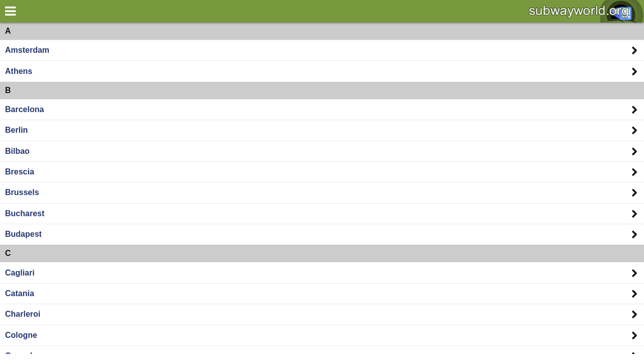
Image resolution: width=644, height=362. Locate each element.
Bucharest (25, 213)
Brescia (20, 172)
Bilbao (17, 151)
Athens (19, 71)
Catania (20, 293)
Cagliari (20, 273)
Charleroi (23, 314)
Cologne (21, 335)
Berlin (16, 130)
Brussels (22, 192)
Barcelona (24, 109)
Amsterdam (27, 50)
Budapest (23, 234)
